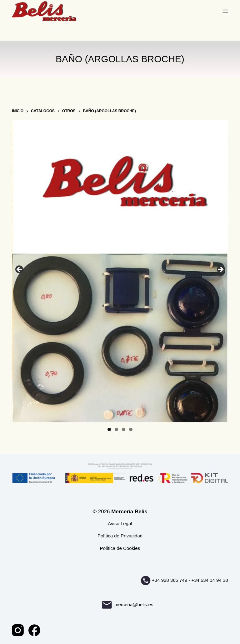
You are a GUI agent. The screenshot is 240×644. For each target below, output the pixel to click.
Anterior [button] (20, 270)
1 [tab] (109, 429)
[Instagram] (18, 630)
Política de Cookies (120, 548)
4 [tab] (131, 429)
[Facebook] (34, 630)
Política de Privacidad (120, 536)
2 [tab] (116, 429)
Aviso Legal (120, 523)
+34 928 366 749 (170, 580)
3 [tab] (124, 429)
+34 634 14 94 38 (210, 580)
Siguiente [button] (220, 270)
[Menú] (225, 11)
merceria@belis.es (128, 604)
